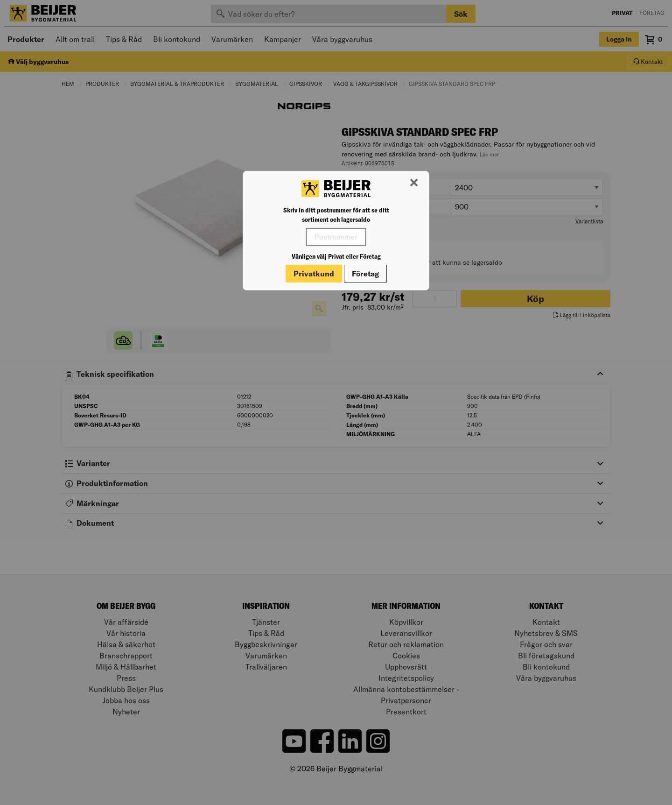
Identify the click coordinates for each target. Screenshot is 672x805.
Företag (365, 274)
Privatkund (314, 274)
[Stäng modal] (414, 183)
